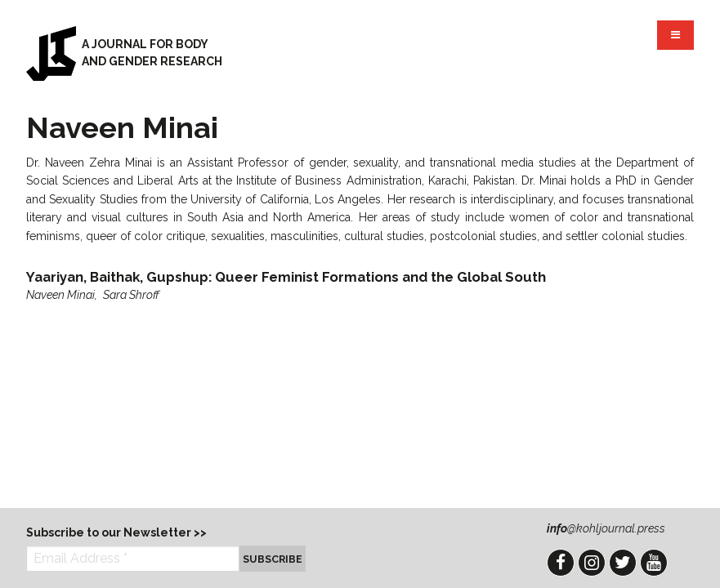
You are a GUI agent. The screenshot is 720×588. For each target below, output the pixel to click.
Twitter (623, 563)
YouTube (654, 563)
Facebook (561, 563)
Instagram (592, 563)
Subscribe (273, 559)
